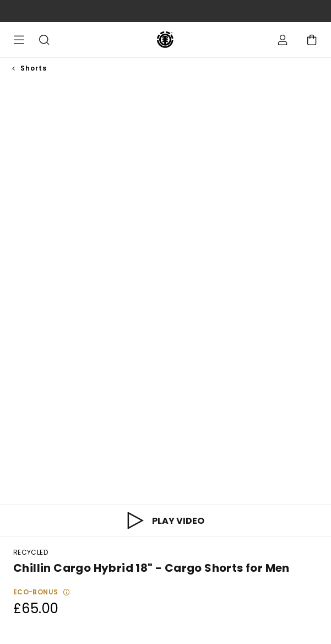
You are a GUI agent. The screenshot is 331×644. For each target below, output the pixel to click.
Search (44, 40)
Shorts (34, 68)
